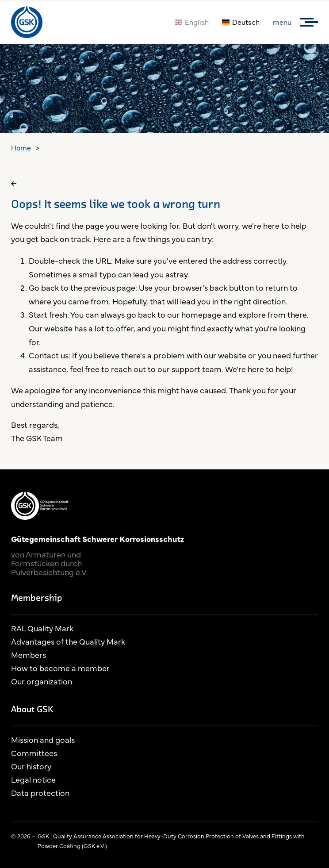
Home (21, 147)
